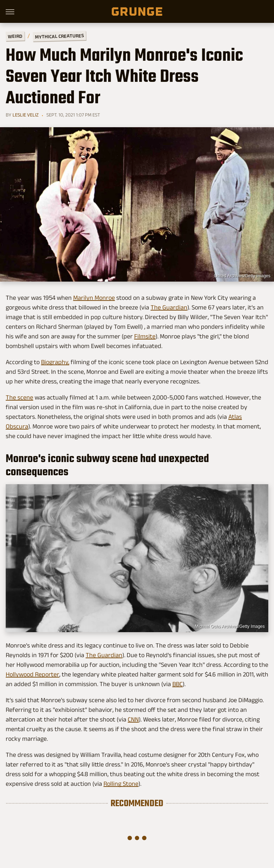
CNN (133, 719)
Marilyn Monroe (94, 298)
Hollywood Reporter (32, 674)
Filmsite (145, 336)
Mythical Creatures (59, 36)
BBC (177, 684)
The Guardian (169, 307)
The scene (19, 397)
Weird (15, 36)
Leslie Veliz (26, 115)
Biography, (55, 362)
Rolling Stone (121, 784)
